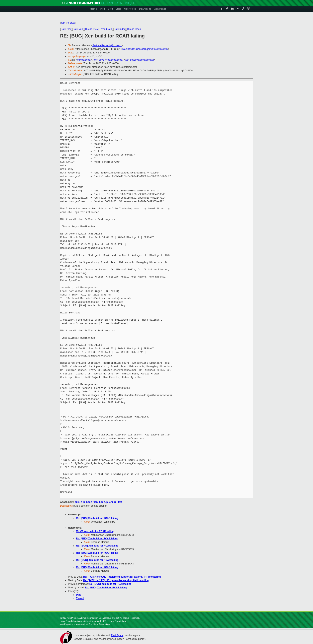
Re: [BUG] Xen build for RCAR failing (97, 518)
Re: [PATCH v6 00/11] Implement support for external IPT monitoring (122, 577)
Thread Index (134, 29)
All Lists (71, 23)
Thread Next (106, 29)
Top (63, 23)
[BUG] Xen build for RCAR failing (95, 531)
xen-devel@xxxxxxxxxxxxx (108, 60)
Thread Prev (91, 29)
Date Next (78, 29)
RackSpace (117, 635)
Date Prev (66, 29)
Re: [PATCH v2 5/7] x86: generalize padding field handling (116, 580)
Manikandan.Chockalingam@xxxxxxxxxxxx (145, 49)
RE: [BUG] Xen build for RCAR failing (97, 546)
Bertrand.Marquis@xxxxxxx (107, 45)
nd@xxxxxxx (84, 60)
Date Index (120, 29)
